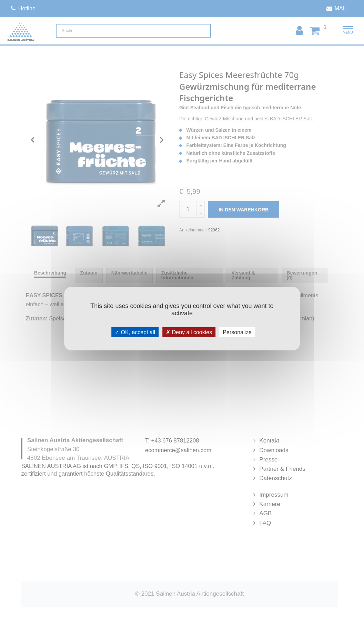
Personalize (237, 332)
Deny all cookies (189, 332)
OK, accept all (135, 332)
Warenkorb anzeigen (305, 122)
